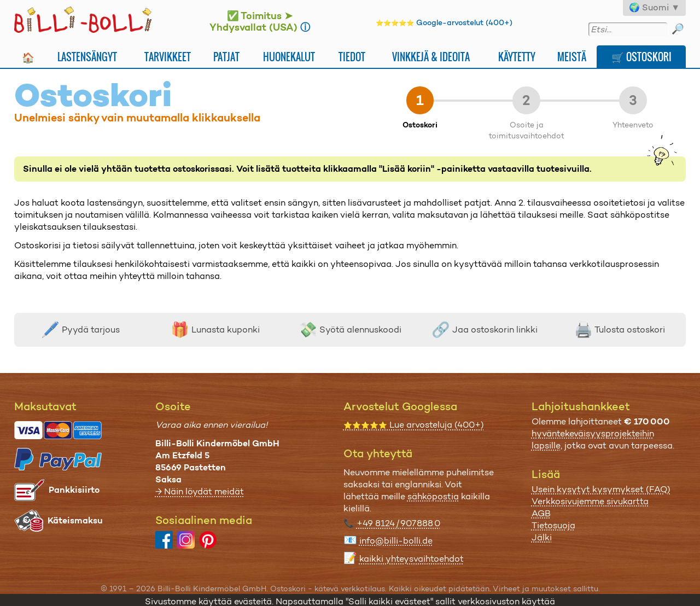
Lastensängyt (87, 57)
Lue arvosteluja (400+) (414, 425)
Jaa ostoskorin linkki (485, 330)
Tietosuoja (553, 525)
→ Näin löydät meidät (200, 491)
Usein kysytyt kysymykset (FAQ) (601, 489)
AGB (541, 513)
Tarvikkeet (168, 57)
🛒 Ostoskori (641, 57)
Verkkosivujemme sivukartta (590, 501)
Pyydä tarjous (80, 330)
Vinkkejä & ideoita (431, 57)
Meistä (572, 57)
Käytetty (517, 57)
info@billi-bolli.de (396, 541)
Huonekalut (289, 57)
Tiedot (352, 57)
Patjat (226, 57)
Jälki (542, 537)
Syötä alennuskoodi (350, 330)
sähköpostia (433, 496)
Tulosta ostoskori (620, 330)
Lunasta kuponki (215, 330)
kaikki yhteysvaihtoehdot (412, 559)
